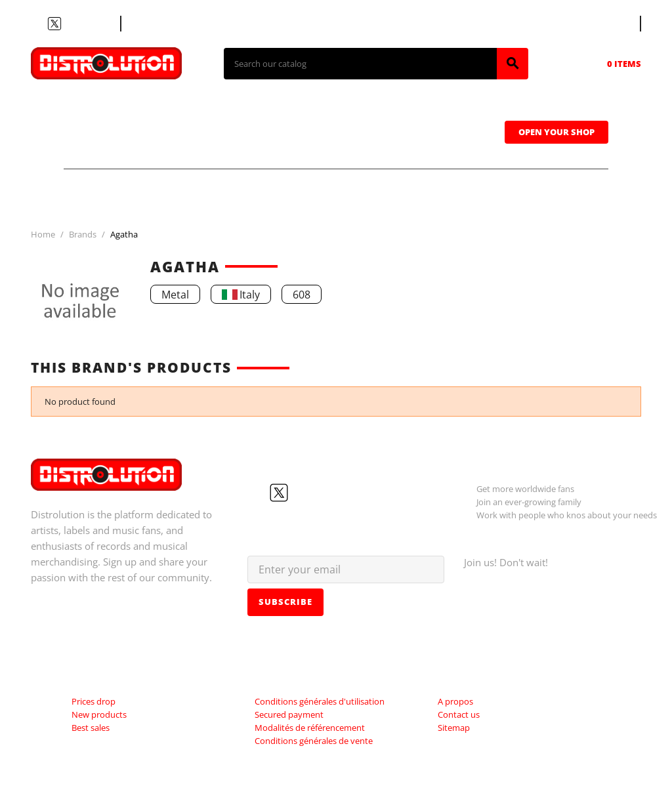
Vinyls (283, 112)
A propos (455, 701)
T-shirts (113, 112)
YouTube (70, 24)
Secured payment (289, 714)
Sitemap (454, 728)
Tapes (372, 112)
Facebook (39, 24)
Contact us (155, 24)
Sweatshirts (126, 149)
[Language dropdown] (616, 24)
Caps (454, 112)
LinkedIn (102, 24)
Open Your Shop (556, 132)
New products (99, 714)
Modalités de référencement (310, 728)
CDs (200, 112)
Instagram (86, 24)
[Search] (360, 64)
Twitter (54, 24)
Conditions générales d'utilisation (320, 701)
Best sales (91, 728)
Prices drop (94, 701)
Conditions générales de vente (314, 741)
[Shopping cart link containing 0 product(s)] (606, 64)
